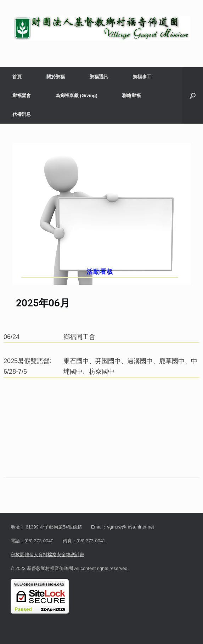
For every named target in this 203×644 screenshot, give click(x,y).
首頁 (17, 77)
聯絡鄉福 (131, 95)
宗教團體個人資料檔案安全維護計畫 (47, 555)
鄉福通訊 (99, 77)
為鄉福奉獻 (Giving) (77, 95)
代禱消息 (22, 114)
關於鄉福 (56, 77)
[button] (193, 95)
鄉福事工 (142, 77)
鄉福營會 (22, 95)
